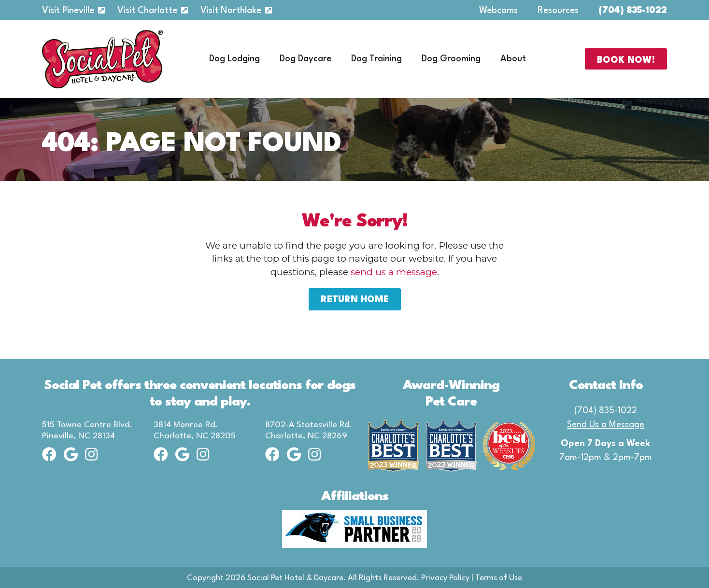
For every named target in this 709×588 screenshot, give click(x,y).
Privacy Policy (445, 578)
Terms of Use (499, 578)
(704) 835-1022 (633, 11)
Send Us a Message (606, 425)
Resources (558, 11)
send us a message (394, 272)
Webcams (498, 11)
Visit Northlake (231, 11)
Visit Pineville (68, 11)
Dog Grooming (451, 59)
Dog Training (376, 59)
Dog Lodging (234, 59)
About (513, 59)
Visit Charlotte (147, 11)
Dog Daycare (305, 59)
